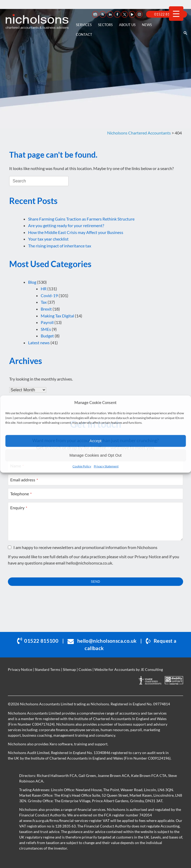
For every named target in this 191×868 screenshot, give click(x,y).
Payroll (47, 322)
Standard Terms (47, 669)
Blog (32, 282)
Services (84, 25)
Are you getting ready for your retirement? (66, 225)
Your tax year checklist (48, 239)
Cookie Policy (82, 466)
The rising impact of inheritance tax (60, 246)
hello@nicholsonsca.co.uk (89, 563)
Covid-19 (49, 295)
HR (44, 289)
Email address (24, 480)
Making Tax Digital (57, 316)
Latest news (39, 343)
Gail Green (87, 775)
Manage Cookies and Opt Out (95, 455)
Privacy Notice (148, 557)
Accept (96, 441)
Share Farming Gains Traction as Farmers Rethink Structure (81, 219)
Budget (47, 336)
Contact (84, 34)
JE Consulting (152, 669)
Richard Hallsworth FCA (57, 775)
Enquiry (19, 508)
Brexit (46, 309)
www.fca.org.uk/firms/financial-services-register (63, 820)
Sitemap (69, 669)
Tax (44, 302)
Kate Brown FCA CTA (149, 775)
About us (127, 25)
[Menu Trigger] (176, 14)
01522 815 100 (167, 14)
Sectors (105, 25)
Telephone (21, 494)
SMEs (46, 329)
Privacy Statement (106, 466)
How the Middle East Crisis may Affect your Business (76, 232)
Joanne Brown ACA (113, 775)
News (147, 25)
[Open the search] (185, 22)
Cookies (85, 669)
